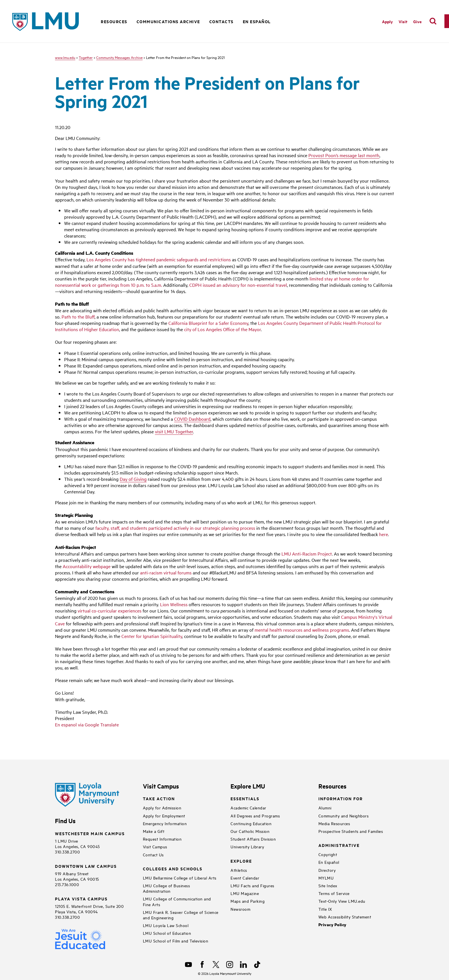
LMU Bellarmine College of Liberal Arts (180, 878)
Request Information (162, 839)
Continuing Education (251, 823)
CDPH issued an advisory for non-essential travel (238, 285)
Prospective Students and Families (351, 831)
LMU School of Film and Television (176, 941)
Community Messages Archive (119, 57)
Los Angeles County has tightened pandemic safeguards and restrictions (159, 259)
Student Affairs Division (253, 839)
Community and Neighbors (344, 816)
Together (86, 57)
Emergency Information (165, 823)
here (384, 534)
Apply (387, 21)
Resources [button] (114, 21)
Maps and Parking (248, 901)
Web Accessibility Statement (345, 917)
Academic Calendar (248, 808)
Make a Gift (154, 831)
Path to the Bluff (78, 317)
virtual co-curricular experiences (110, 610)
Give (417, 21)
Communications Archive (168, 21)
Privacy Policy (332, 925)
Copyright (328, 854)
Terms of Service (334, 893)
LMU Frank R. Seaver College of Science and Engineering (181, 915)
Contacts (221, 21)
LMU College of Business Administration (167, 888)
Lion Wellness (174, 604)
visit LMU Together (174, 431)
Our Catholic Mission (250, 831)
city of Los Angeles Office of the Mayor (222, 329)
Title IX (325, 909)
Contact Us (153, 854)
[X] (216, 965)
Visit (403, 21)
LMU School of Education (167, 933)
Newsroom (240, 909)
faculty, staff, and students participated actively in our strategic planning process (175, 528)
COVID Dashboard (192, 419)
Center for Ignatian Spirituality (152, 636)
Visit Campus (155, 846)
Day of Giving (133, 479)
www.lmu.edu (65, 57)
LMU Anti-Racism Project (307, 554)
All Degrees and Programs (255, 816)
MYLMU (326, 878)
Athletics (239, 870)
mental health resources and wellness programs (302, 630)
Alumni (325, 808)
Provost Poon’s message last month (344, 155)
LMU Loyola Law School (166, 925)
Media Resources (334, 823)
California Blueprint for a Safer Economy (208, 323)
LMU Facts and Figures (252, 885)
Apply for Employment (164, 816)
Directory (327, 870)
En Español (257, 21)
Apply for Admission (162, 808)
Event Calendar (245, 878)
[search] (433, 21)
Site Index (328, 885)
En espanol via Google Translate (87, 724)
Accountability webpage (87, 566)
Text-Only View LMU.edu (342, 901)
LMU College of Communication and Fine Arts (177, 901)
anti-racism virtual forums (166, 572)
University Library (247, 846)
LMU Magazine (245, 893)
